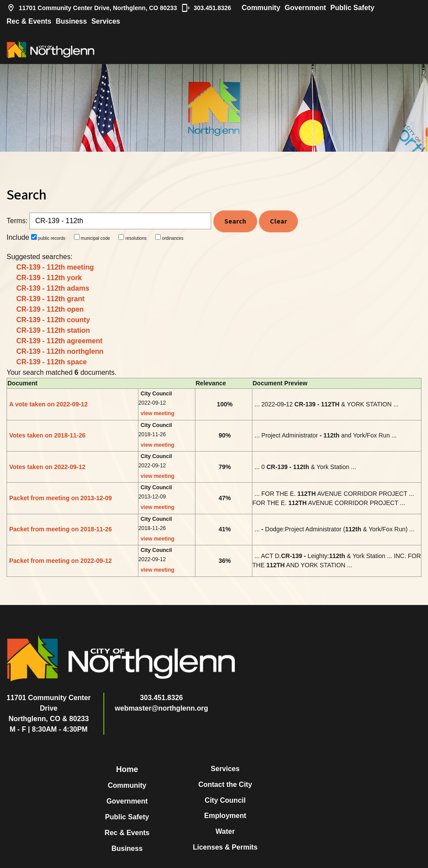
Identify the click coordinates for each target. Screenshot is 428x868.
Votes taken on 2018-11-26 (47, 435)
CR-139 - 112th (55, 267)
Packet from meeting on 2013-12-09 (60, 498)
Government (305, 8)
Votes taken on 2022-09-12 (47, 467)
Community (261, 8)
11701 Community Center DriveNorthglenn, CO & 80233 (49, 708)
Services (106, 21)
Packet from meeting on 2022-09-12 (60, 561)
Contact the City (225, 784)
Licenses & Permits (225, 847)
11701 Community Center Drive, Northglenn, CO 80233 (92, 8)
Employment (225, 816)
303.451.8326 (206, 8)
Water (225, 831)
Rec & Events (29, 21)
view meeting (157, 413)
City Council (225, 800)
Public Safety (352, 8)
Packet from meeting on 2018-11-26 (60, 529)
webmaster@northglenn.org (161, 708)
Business (71, 21)
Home (127, 769)
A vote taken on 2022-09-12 (48, 404)
